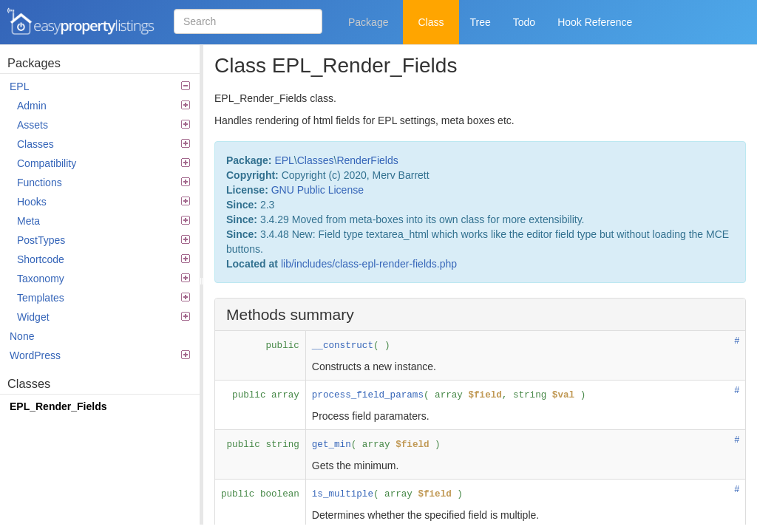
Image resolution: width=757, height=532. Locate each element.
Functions (103, 183)
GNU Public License (318, 190)
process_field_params (368, 395)
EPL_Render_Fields (58, 406)
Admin (103, 106)
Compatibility (103, 163)
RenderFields (367, 160)
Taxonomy (103, 279)
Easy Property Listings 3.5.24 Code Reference (81, 22)
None (22, 336)
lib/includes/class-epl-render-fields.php (369, 264)
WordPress (100, 355)
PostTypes (103, 240)
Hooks (103, 202)
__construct (343, 346)
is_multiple (343, 494)
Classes (103, 144)
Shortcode (103, 259)
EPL (100, 86)
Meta (103, 221)
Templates (103, 298)
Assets (103, 125)
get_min (332, 445)
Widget (103, 317)
